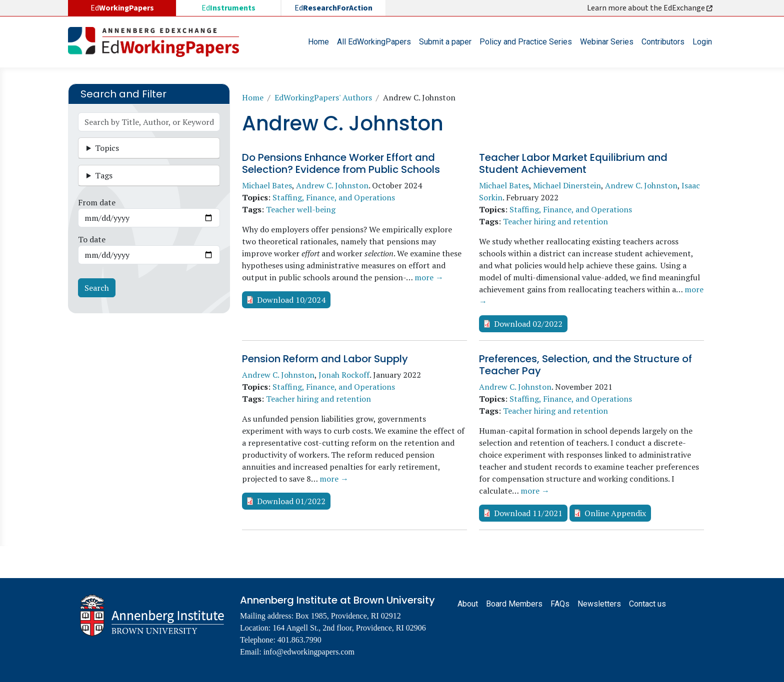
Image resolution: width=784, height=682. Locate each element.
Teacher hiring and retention (555, 221)
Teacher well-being (301, 209)
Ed (228, 8)
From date (97, 202)
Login (702, 42)
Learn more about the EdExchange (650, 8)
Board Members (514, 604)
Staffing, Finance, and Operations (334, 197)
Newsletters (599, 604)
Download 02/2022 (528, 324)
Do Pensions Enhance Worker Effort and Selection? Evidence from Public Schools (341, 163)
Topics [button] (107, 148)
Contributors (663, 42)
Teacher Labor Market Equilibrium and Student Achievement (573, 163)
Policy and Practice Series (526, 42)
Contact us (647, 604)
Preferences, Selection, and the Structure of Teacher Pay (585, 365)
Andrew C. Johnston (332, 185)
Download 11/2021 (528, 513)
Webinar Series (607, 42)
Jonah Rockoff (344, 375)
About (468, 604)
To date (92, 239)
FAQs (560, 604)
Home (318, 42)
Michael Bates (267, 185)
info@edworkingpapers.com (309, 652)
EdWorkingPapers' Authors (323, 97)
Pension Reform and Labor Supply (325, 359)
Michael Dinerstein (567, 185)
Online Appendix (615, 513)
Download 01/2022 (291, 501)
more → (429, 277)
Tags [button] (104, 175)
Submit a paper (445, 42)
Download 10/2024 (291, 300)
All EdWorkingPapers (374, 42)
